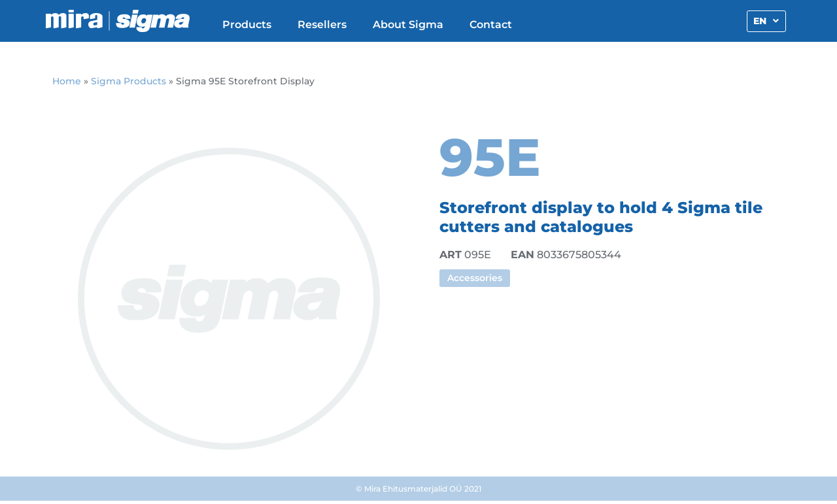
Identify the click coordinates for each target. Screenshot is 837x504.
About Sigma (408, 25)
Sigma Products (128, 81)
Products (247, 25)
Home (67, 81)
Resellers (322, 25)
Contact (491, 25)
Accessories (475, 278)
